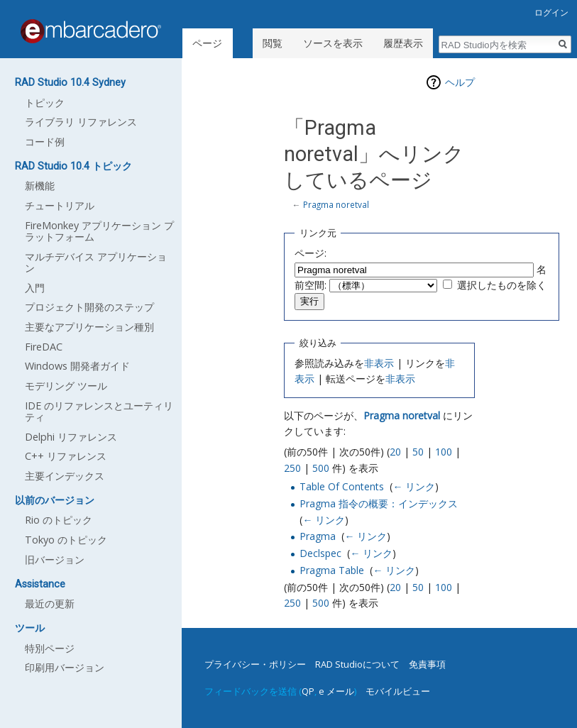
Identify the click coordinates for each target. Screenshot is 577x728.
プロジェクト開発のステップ (89, 307)
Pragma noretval (336, 204)
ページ (207, 43)
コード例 (45, 142)
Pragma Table (332, 570)
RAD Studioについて (357, 664)
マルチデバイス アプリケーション (96, 262)
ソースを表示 (333, 43)
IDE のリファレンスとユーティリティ (99, 411)
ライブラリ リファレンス (81, 122)
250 (292, 468)
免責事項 (427, 664)
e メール (336, 691)
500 (321, 468)
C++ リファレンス (66, 456)
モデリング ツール (66, 386)
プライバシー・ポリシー (255, 664)
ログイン (551, 12)
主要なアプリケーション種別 (89, 327)
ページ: (311, 253)
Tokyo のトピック (66, 540)
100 (444, 452)
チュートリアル (60, 205)
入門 (35, 288)
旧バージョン (55, 559)
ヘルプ (460, 82)
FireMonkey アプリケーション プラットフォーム (99, 231)
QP (308, 691)
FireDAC (44, 347)
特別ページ (50, 648)
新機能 (40, 186)
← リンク (414, 486)
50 (418, 452)
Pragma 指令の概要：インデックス (379, 503)
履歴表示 (403, 43)
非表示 (379, 363)
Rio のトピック (59, 520)
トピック (45, 103)
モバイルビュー (398, 691)
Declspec (320, 553)
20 (395, 452)
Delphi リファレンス (71, 437)
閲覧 (273, 43)
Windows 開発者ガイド (77, 366)
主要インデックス (65, 476)
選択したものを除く (502, 285)
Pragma (318, 536)
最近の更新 (50, 603)
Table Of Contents (342, 486)
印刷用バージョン (65, 667)
